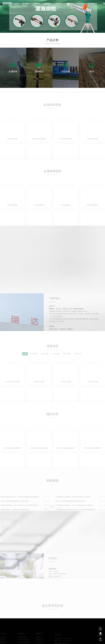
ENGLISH (91, 4)
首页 (16, 4)
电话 (100, 629)
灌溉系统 (48, 4)
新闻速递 (70, 4)
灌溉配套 (59, 4)
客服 (100, 634)
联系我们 (81, 4)
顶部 (100, 639)
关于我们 (26, 4)
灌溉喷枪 (37, 4)
